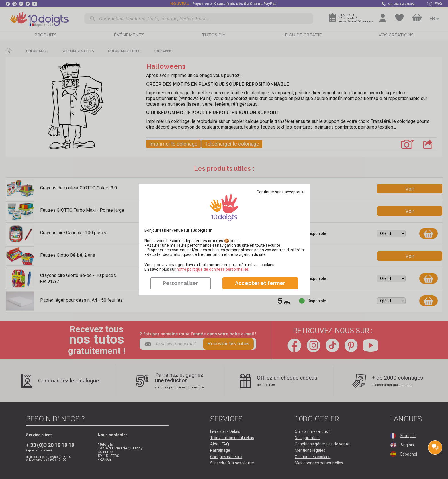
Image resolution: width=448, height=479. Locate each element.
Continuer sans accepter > (280, 192)
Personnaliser (180, 283)
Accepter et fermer (260, 283)
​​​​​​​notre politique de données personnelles (213, 269)
